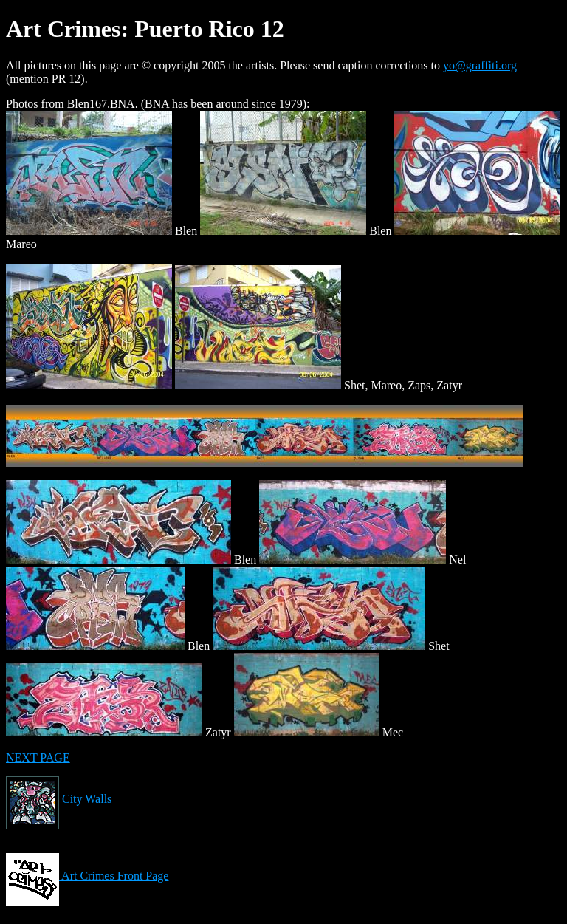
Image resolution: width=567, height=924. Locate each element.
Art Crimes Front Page (87, 876)
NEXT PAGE (38, 757)
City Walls (59, 799)
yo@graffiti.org (480, 65)
